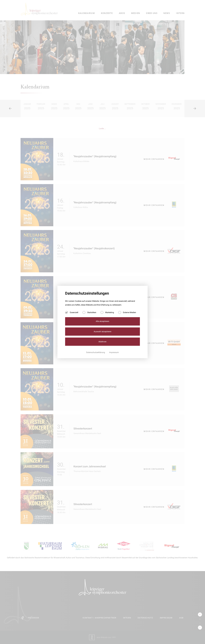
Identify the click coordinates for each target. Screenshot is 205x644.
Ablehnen (102, 342)
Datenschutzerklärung (96, 352)
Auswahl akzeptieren (103, 332)
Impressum (114, 352)
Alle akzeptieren (102, 321)
